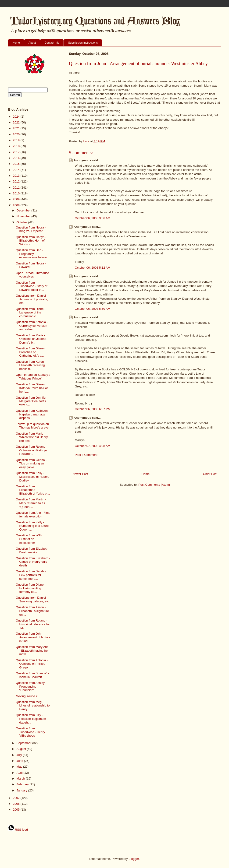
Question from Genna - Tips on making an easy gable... (31, 464)
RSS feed (18, 830)
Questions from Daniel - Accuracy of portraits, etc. (32, 299)
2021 (17, 128)
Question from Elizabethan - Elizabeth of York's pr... (33, 490)
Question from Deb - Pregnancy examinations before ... (33, 254)
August (22, 749)
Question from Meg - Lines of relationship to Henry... (33, 706)
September (24, 743)
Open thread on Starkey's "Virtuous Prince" (33, 377)
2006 (17, 804)
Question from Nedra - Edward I (31, 265)
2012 (17, 181)
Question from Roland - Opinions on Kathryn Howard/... (31, 450)
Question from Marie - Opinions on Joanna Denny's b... (31, 339)
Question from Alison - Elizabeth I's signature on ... (32, 611)
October (22, 222)
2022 (17, 122)
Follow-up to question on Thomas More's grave (32, 426)
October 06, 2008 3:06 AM (93, 218)
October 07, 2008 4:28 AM (93, 446)
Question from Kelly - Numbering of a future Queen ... (32, 526)
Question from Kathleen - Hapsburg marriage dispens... (33, 414)
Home (16, 43)
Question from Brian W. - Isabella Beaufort (32, 675)
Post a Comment (86, 455)
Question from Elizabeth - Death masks (33, 550)
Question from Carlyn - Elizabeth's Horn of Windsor (31, 241)
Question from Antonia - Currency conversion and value (32, 326)
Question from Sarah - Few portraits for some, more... (31, 575)
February (23, 784)
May (20, 767)
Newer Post (80, 474)
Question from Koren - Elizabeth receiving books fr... (31, 365)
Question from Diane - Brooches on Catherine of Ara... (30, 352)
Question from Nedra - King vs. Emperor (31, 229)
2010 (17, 193)
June (20, 761)
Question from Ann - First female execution (33, 515)
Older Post (210, 474)
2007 (17, 798)
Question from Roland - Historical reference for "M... (33, 624)
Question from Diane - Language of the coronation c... (30, 313)
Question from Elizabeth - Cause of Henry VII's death (33, 562)
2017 (17, 152)
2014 (17, 170)
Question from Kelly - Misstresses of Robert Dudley (32, 477)
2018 (17, 146)
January (22, 790)
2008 (17, 205)
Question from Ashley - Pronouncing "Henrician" (31, 686)
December (24, 210)
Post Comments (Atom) (154, 485)
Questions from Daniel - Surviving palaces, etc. (33, 599)
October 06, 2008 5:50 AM (93, 309)
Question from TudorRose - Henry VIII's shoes (30, 732)
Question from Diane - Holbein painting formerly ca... (30, 588)
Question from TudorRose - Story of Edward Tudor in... (31, 286)
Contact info (52, 43)
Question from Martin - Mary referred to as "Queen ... (31, 503)
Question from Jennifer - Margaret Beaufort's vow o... (32, 401)
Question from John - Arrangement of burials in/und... (33, 637)
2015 (17, 164)
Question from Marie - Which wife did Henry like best (32, 437)
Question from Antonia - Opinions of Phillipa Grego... (32, 664)
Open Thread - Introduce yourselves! (32, 275)
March (21, 778)
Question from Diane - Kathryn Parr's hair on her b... (32, 388)
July (20, 755)
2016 (17, 158)
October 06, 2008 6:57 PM (93, 409)
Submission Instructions (83, 43)
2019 (17, 140)
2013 (17, 176)
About (32, 43)
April (20, 773)
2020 (17, 134)
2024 (17, 117)
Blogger (134, 859)
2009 (17, 199)
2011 (17, 188)
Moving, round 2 (27, 696)
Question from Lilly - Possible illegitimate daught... (31, 719)
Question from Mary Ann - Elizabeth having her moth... (32, 650)
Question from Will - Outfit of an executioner (29, 539)
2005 (17, 810)
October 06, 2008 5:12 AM (93, 268)
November (24, 216)
